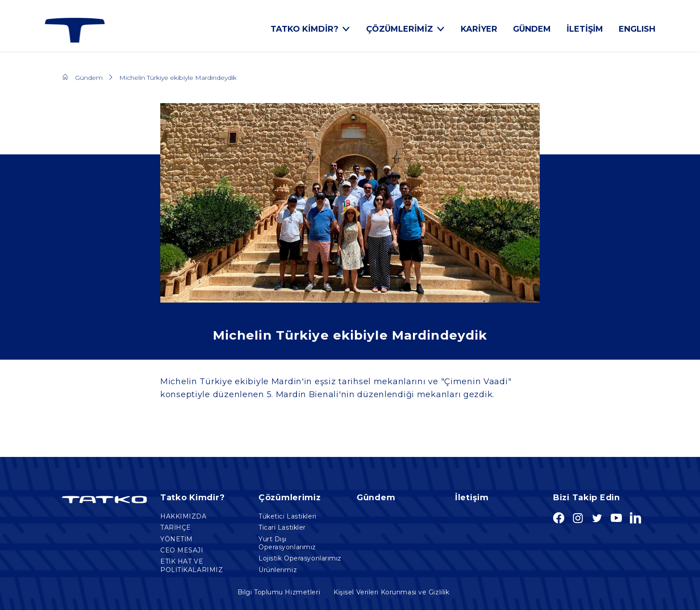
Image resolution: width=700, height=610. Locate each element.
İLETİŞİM (585, 29)
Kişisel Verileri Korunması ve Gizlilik (391, 592)
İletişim (472, 498)
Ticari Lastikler (282, 527)
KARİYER (479, 29)
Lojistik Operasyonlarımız (300, 558)
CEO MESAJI (182, 550)
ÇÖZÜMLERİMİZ (406, 29)
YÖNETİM (177, 539)
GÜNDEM (532, 29)
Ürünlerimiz (278, 570)
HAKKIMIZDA (183, 516)
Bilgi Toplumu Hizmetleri (279, 592)
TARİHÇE (176, 527)
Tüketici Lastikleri (287, 516)
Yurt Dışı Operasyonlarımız (287, 543)
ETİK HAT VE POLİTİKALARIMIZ (192, 565)
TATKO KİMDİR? (310, 29)
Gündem (89, 78)
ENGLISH (637, 29)
